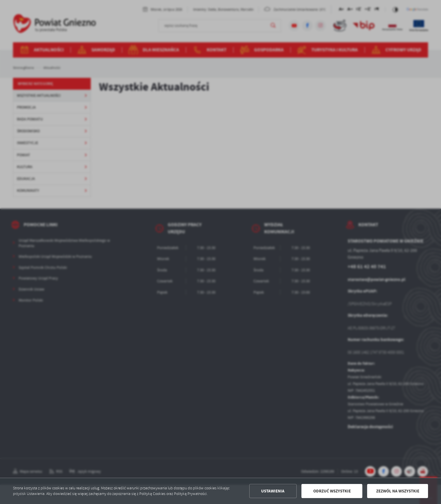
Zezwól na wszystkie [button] (398, 491)
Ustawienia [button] (273, 491)
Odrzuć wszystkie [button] (332, 491)
